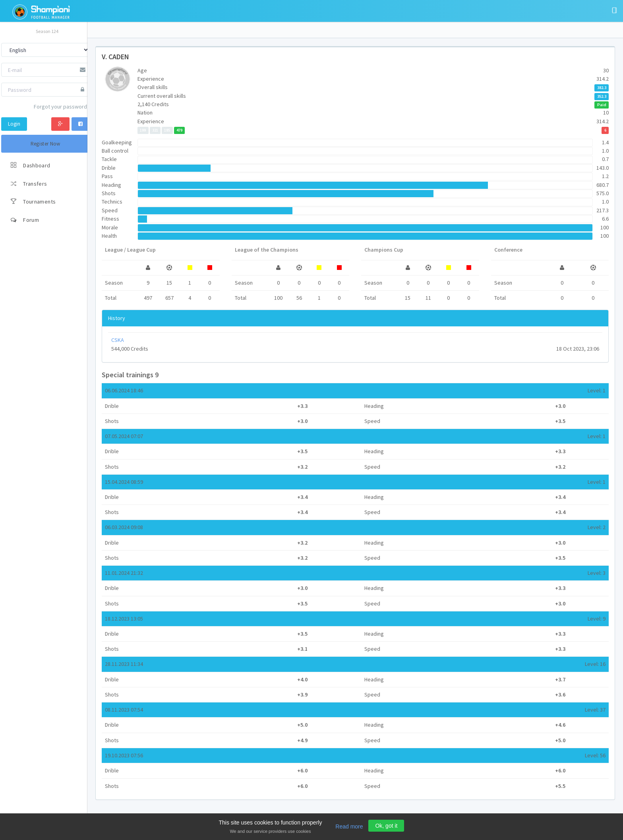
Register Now (45, 144)
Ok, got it (386, 826)
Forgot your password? (62, 107)
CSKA (118, 340)
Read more (349, 826)
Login (14, 124)
